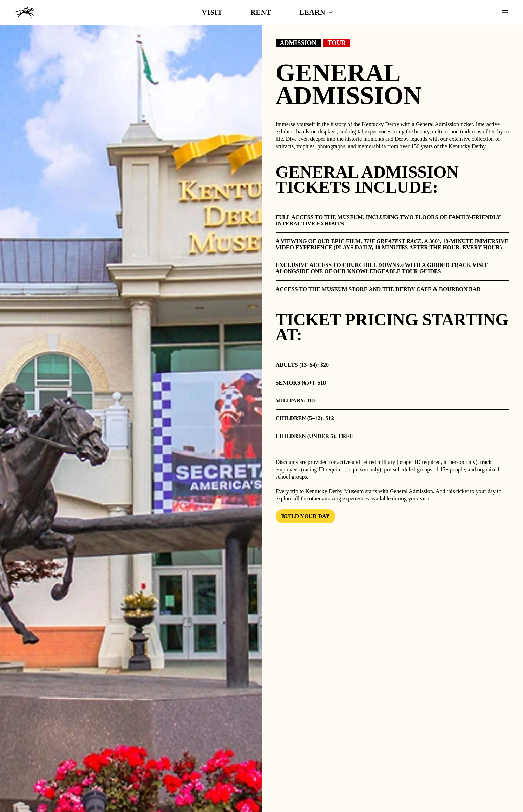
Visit (212, 12)
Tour (337, 43)
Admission (298, 43)
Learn (316, 12)
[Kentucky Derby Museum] (25, 12)
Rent (261, 12)
